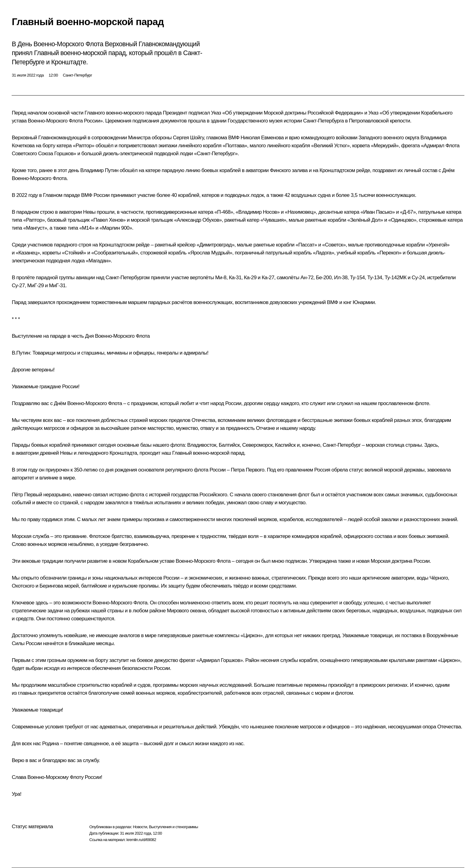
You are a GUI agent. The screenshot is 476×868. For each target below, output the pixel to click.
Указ (216, 113)
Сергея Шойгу (188, 138)
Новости (140, 827)
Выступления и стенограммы (173, 827)
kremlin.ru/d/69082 (141, 840)
